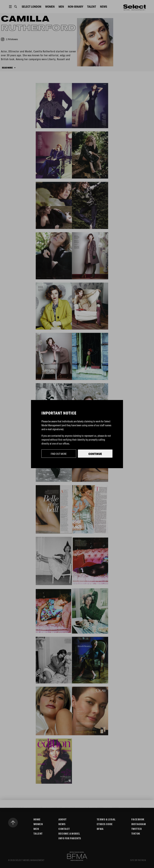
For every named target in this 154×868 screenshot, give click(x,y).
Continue (95, 454)
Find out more (59, 454)
